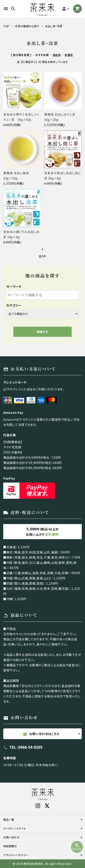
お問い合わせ (11, 837)
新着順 (69, 55)
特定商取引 (10, 846)
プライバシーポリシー (16, 855)
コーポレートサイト (14, 828)
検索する (42, 332)
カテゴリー (14, 305)
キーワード (14, 286)
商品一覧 (9, 819)
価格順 (57, 55)
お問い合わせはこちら (41, 734)
